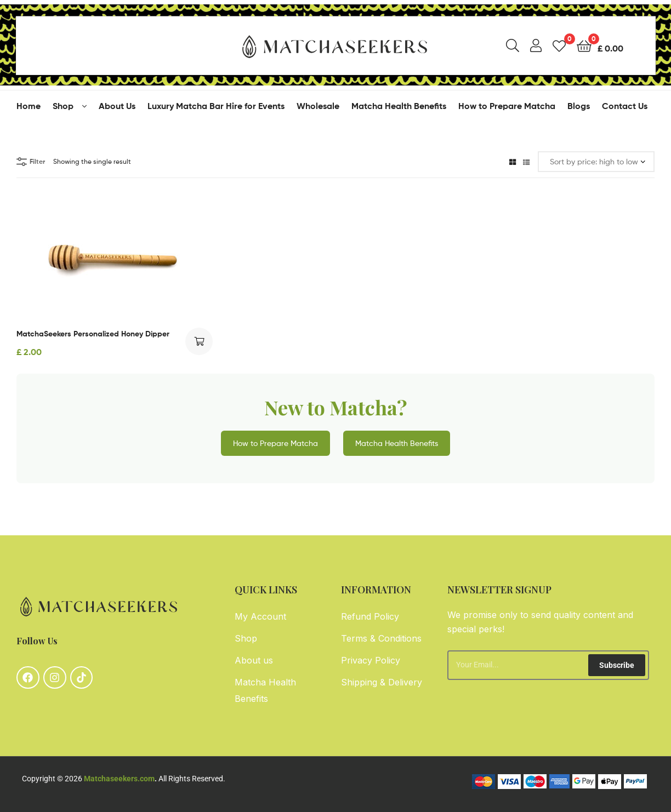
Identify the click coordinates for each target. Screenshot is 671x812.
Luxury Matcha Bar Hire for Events (216, 106)
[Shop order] (596, 162)
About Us (117, 106)
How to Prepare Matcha (507, 106)
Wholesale (318, 106)
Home (29, 106)
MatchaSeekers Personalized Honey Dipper (93, 334)
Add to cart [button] (199, 341)
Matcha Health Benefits (399, 106)
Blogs (579, 106)
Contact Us (625, 106)
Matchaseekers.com (119, 779)
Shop (63, 106)
